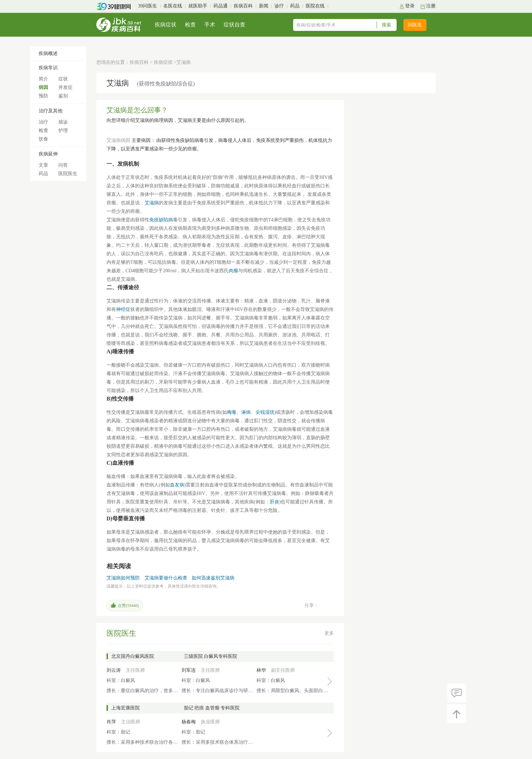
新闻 (264, 6)
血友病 (177, 485)
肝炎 (274, 502)
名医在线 (173, 6)
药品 (295, 6)
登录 (410, 6)
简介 (43, 79)
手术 (210, 25)
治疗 (43, 122)
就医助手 (198, 6)
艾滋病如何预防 (123, 578)
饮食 (43, 139)
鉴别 (63, 96)
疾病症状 (166, 25)
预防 (43, 96)
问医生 (415, 25)
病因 (43, 87)
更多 (329, 633)
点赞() (128, 606)
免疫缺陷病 (161, 220)
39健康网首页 (116, 6)
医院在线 (315, 6)
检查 (190, 25)
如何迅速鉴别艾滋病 (213, 578)
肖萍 (111, 722)
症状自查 (234, 25)
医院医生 (68, 174)
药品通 (221, 6)
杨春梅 (189, 722)
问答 (63, 165)
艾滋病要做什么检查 (166, 578)
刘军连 (189, 670)
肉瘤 (233, 271)
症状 (63, 79)
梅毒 (232, 412)
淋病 (246, 412)
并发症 (65, 87)
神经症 (123, 309)
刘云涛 (114, 670)
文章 (43, 165)
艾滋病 (152, 203)
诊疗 (279, 6)
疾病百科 (243, 6)
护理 (63, 131)
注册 (431, 6)
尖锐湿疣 (265, 412)
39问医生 (148, 6)
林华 (261, 670)
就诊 (63, 122)
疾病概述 (48, 53)
